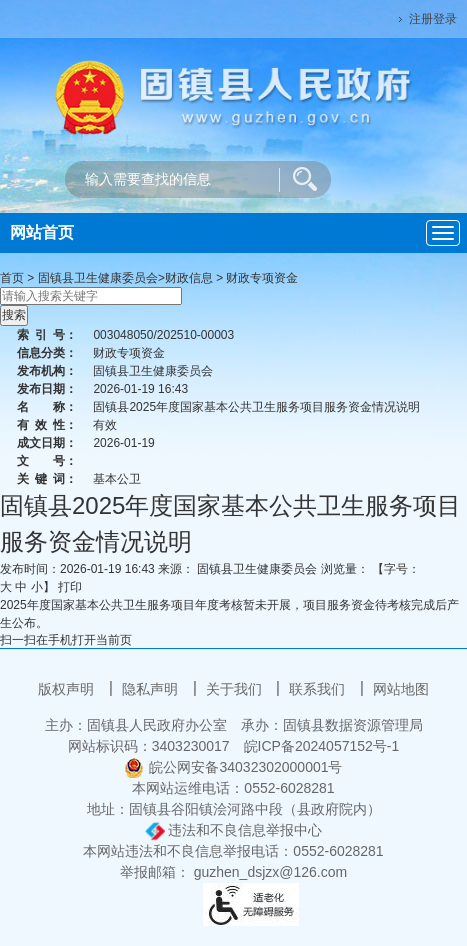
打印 (70, 587)
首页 (12, 278)
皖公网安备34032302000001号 (233, 767)
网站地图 (401, 689)
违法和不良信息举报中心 (234, 830)
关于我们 (236, 689)
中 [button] (21, 587)
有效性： (47, 425)
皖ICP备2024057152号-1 (322, 746)
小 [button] (37, 587)
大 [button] (6, 587)
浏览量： (345, 569)
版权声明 (68, 689)
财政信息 (189, 278)
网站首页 (42, 232)
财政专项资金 (262, 278)
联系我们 (319, 689)
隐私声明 (152, 689)
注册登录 (433, 19)
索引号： (47, 335)
